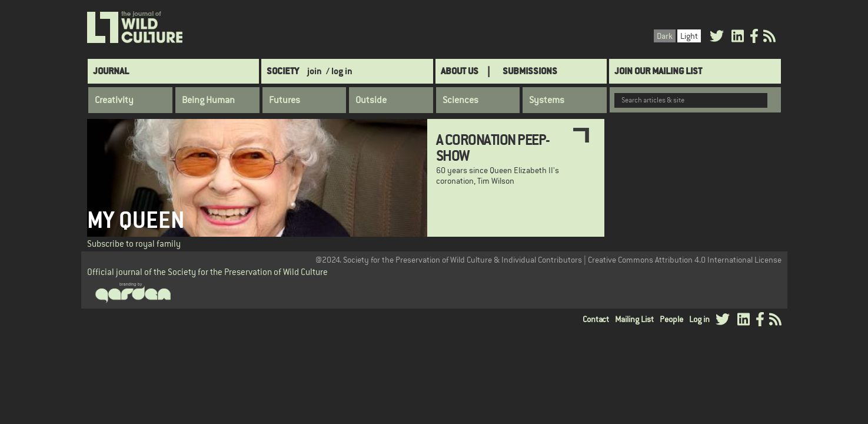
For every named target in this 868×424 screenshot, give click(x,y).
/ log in (339, 71)
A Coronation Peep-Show (493, 147)
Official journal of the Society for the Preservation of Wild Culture (207, 272)
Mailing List (634, 319)
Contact (596, 319)
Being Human (208, 100)
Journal (111, 71)
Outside (371, 100)
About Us (460, 71)
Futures (285, 100)
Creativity (114, 100)
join (315, 71)
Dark (665, 36)
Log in (699, 319)
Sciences (460, 100)
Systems (547, 100)
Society (283, 71)
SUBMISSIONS (530, 71)
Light (689, 36)
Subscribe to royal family (134, 244)
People (671, 319)
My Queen (136, 220)
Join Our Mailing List (658, 71)
